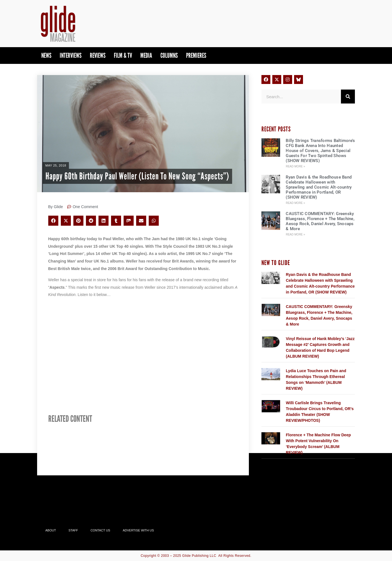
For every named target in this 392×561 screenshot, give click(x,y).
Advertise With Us (138, 530)
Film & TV (123, 55)
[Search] (348, 97)
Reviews (98, 55)
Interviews (71, 55)
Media (146, 55)
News (46, 55)
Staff (73, 530)
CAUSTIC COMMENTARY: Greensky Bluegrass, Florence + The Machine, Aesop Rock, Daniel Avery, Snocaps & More (320, 221)
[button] (53, 221)
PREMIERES (196, 55)
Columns (169, 55)
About (51, 530)
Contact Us (100, 530)
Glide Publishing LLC (199, 556)
